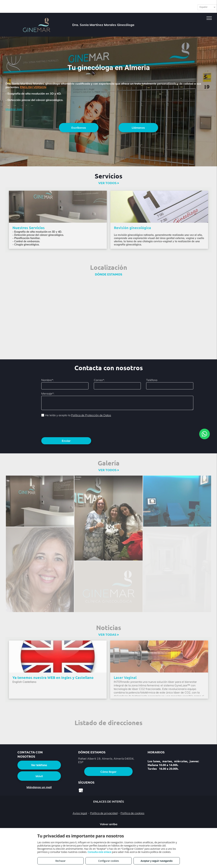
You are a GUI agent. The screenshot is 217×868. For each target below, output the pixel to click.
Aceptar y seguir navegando (157, 861)
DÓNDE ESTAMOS (108, 274)
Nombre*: (48, 380)
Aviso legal (80, 813)
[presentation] (68, 427)
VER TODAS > (108, 634)
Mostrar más (14, 109)
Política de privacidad (104, 813)
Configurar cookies (108, 861)
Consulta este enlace (99, 852)
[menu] (209, 18)
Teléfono (152, 380)
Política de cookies (132, 813)
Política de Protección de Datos (91, 415)
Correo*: (99, 380)
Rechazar (60, 861)
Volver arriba (109, 824)
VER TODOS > (109, 183)
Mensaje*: (48, 393)
